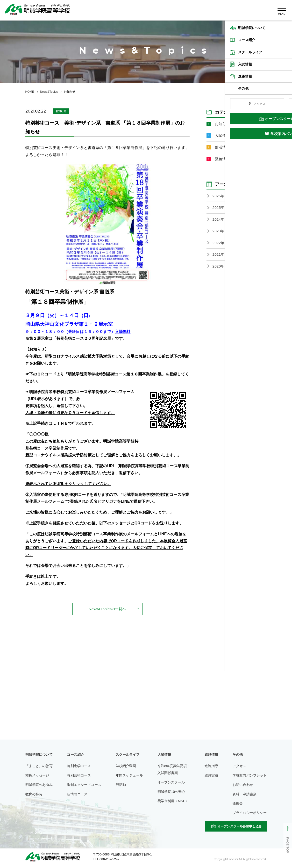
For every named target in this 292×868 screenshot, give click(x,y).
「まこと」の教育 (39, 766)
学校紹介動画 (126, 766)
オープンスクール (171, 783)
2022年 (219, 245)
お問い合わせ (243, 785)
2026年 (219, 197)
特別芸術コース (79, 776)
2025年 (219, 209)
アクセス (239, 766)
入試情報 (223, 136)
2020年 (219, 269)
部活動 (121, 785)
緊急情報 (223, 160)
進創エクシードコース (84, 785)
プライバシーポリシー (250, 813)
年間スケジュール (129, 776)
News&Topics (49, 92)
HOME (30, 92)
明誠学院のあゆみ (39, 785)
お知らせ (70, 92)
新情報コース (77, 794)
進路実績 (211, 776)
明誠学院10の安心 (171, 792)
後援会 (238, 804)
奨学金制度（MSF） (173, 801)
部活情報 (223, 148)
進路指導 (211, 766)
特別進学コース (79, 766)
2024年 (219, 221)
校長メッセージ (37, 776)
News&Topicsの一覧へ (107, 609)
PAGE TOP (288, 845)
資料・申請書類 (245, 794)
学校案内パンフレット (250, 776)
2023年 (219, 233)
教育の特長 (34, 794)
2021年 (219, 257)
